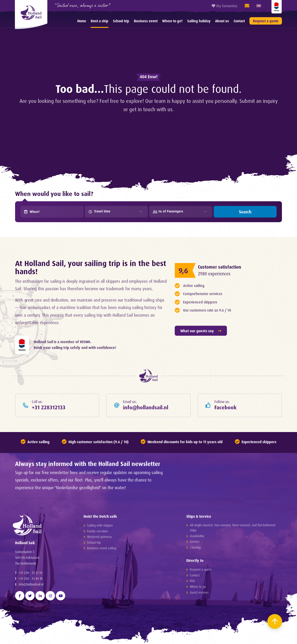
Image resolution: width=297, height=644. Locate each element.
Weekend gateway (99, 537)
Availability (197, 536)
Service (195, 542)
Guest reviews (199, 592)
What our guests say (201, 331)
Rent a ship (100, 21)
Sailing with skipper (100, 525)
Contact (239, 21)
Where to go (198, 587)
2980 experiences (214, 274)
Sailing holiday (199, 21)
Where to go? (172, 21)
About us (222, 21)
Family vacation (97, 531)
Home (82, 21)
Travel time (100, 211)
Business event (146, 21)
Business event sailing (102, 548)
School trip (121, 21)
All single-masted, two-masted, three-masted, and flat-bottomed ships (232, 528)
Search (245, 212)
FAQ (192, 581)
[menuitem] (82, 21)
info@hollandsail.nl (31, 584)
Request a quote (266, 21)
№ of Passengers (168, 211)
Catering (195, 547)
